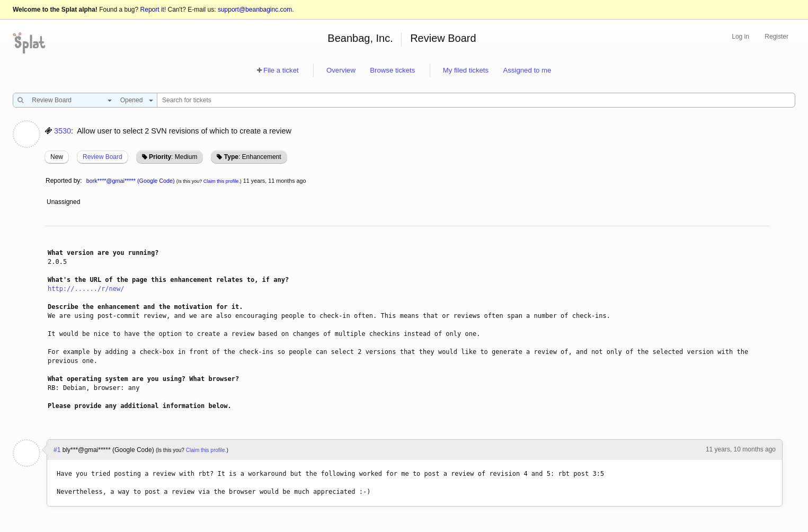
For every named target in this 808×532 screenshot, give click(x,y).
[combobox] (69, 100)
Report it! (153, 10)
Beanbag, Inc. (360, 38)
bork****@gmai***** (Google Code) (131, 181)
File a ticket (281, 70)
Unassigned (64, 202)
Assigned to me (527, 70)
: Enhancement (253, 157)
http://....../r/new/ (86, 289)
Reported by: (64, 181)
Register (776, 37)
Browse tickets (392, 70)
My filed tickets (466, 70)
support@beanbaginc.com (255, 10)
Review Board (443, 38)
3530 (63, 131)
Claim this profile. (222, 181)
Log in (740, 37)
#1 (57, 450)
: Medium (173, 157)
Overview (341, 70)
